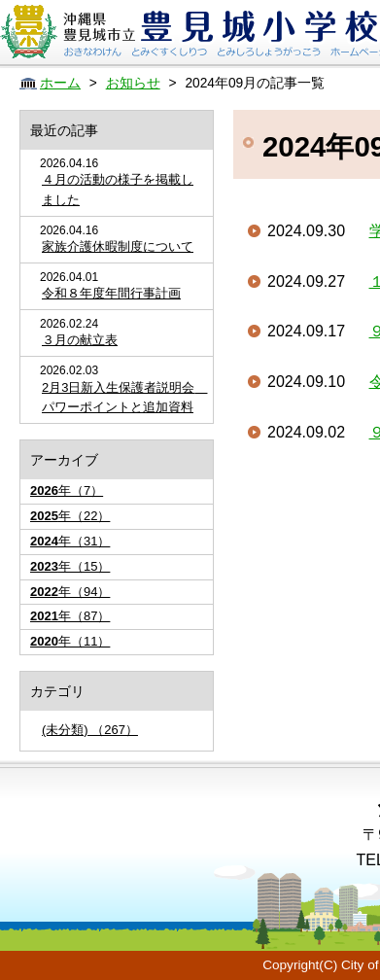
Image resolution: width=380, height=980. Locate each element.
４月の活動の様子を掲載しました (118, 190)
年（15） (70, 566)
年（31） (70, 541)
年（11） (70, 641)
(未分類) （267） (90, 730)
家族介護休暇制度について (118, 246)
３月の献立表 (80, 340)
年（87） (70, 616)
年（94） (70, 592)
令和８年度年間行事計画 (111, 293)
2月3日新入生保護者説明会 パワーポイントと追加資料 (122, 398)
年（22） (70, 516)
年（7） (67, 490)
